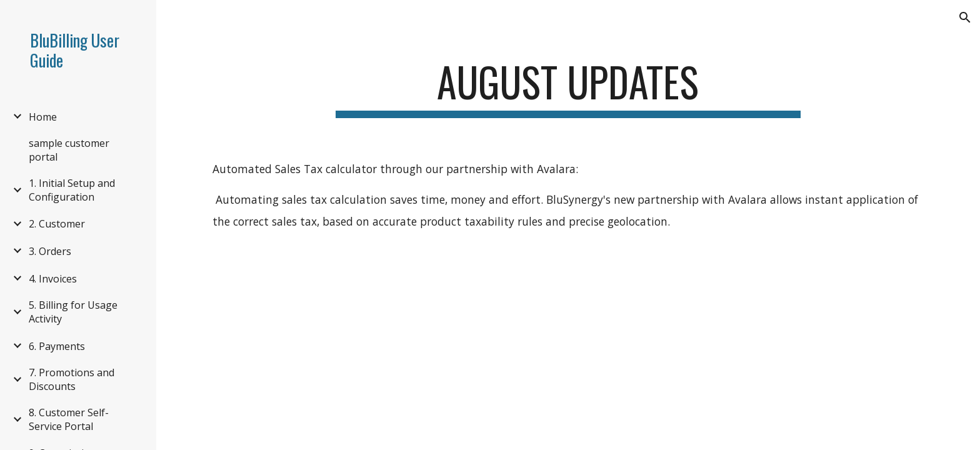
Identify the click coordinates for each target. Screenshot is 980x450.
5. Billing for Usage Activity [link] (73, 312)
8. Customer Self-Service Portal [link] (69, 419)
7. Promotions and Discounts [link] (72, 379)
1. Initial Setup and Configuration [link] (72, 190)
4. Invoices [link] (53, 279)
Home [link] (43, 117)
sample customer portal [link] (69, 150)
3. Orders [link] (50, 251)
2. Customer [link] (57, 224)
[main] (568, 88)
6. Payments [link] (57, 346)
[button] (965, 17)
